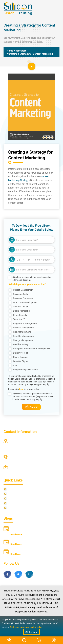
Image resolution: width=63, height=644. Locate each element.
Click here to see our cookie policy (26, 627)
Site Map (13, 494)
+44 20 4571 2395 (19, 461)
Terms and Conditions (20, 499)
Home (10, 51)
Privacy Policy (16, 489)
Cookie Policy (15, 508)
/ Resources (20, 51)
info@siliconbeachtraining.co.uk (27, 471)
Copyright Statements (20, 503)
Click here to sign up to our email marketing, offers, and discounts (32, 278)
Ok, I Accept (32, 632)
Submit (32, 407)
